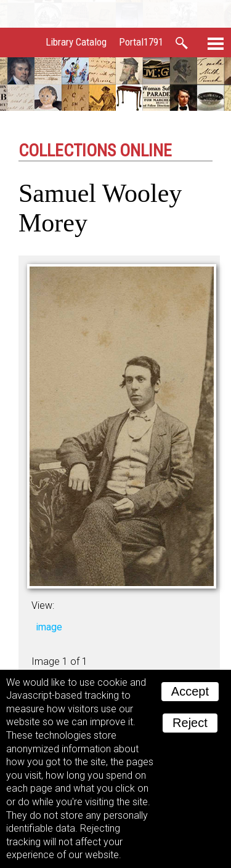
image (49, 627)
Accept (190, 691)
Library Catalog (76, 42)
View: (43, 605)
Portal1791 (141, 42)
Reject (190, 723)
